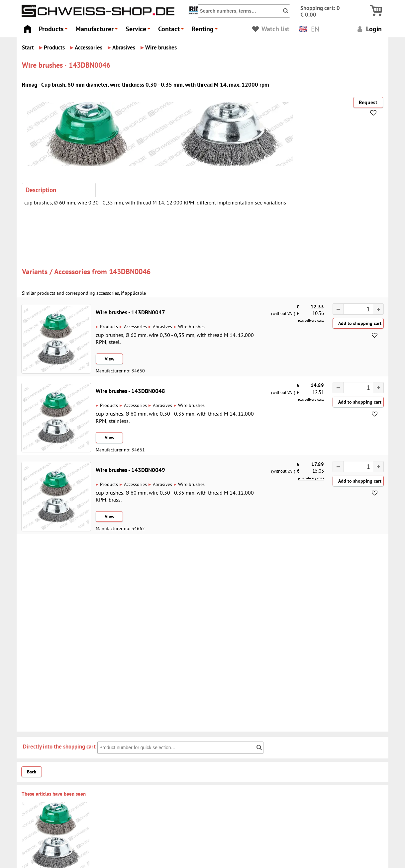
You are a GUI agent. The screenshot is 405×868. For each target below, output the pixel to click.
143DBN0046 (130, 271)
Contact (172, 31)
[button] (378, 309)
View (109, 359)
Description (41, 190)
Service (139, 31)
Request (368, 102)
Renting (206, 31)
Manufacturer (98, 31)
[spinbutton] (355, 310)
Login (369, 29)
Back (32, 772)
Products (54, 31)
